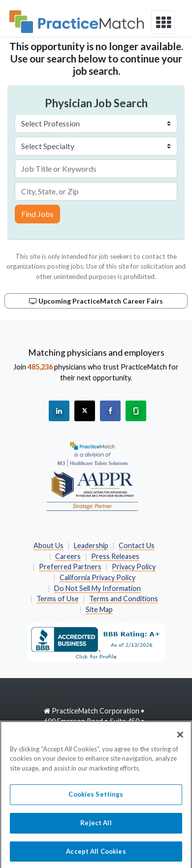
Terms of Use (58, 599)
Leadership (91, 545)
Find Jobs (37, 214)
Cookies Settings (96, 799)
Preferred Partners (70, 567)
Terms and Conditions (124, 599)
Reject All (96, 827)
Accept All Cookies (96, 855)
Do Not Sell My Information (97, 588)
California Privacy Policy (97, 577)
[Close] (180, 739)
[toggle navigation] (163, 22)
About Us (48, 545)
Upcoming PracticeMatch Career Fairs (96, 301)
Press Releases (115, 556)
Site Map (99, 609)
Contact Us (137, 545)
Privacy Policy (134, 567)
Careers (68, 556)
